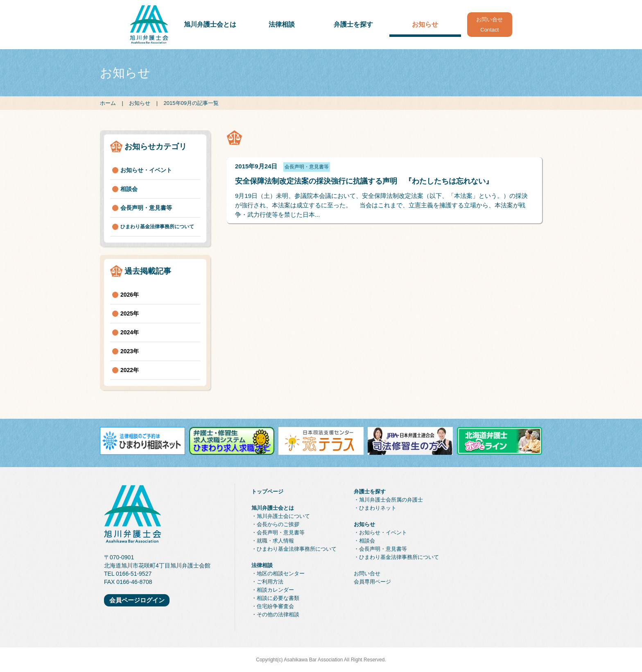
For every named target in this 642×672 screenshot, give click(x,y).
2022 (127, 370)
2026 (127, 295)
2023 (127, 351)
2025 (127, 313)
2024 (127, 332)
